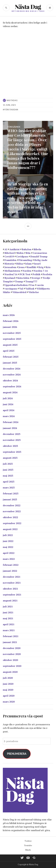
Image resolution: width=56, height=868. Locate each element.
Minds (28, 850)
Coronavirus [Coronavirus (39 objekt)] (40, 253)
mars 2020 (9, 702)
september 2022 (12, 523)
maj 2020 (8, 690)
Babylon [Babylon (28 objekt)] (27, 249)
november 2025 (12, 333)
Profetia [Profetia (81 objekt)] (47, 274)
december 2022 (12, 505)
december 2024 (12, 369)
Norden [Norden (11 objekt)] (27, 271)
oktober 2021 (10, 589)
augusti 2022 (10, 529)
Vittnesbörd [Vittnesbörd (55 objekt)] (19, 292)
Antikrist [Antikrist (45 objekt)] (14, 249)
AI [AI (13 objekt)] (6, 249)
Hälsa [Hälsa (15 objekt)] (19, 264)
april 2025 (9, 351)
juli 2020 (8, 678)
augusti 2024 (10, 392)
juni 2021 (8, 612)
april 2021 (9, 624)
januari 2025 (10, 363)
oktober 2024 (10, 380)
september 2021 (12, 595)
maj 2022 (8, 547)
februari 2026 (11, 321)
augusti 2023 (10, 458)
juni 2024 (8, 404)
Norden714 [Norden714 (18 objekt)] (11, 274)
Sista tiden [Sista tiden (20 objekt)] (23, 278)
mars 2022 (9, 559)
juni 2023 (8, 470)
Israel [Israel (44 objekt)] (37, 264)
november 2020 (12, 654)
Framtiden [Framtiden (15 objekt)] (10, 260)
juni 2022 (8, 541)
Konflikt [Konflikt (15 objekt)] (32, 267)
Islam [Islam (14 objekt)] (28, 264)
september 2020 (12, 666)
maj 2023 (8, 476)
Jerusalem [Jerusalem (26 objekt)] (10, 267)
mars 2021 (9, 630)
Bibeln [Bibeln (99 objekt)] (37, 249)
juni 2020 (8, 684)
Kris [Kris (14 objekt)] (48, 267)
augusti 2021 (10, 601)
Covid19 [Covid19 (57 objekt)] (9, 256)
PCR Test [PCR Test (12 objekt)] (25, 274)
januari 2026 (10, 327)
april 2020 (9, 696)
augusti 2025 (10, 345)
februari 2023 (11, 493)
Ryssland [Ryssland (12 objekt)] (10, 278)
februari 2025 (11, 357)
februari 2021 (11, 636)
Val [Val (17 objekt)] (21, 289)
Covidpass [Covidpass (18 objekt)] (22, 256)
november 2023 (12, 440)
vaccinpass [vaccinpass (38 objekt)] (11, 289)
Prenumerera (17, 754)
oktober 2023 (10, 446)
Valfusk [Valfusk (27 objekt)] (30, 289)
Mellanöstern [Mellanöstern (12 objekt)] (12, 271)
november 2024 (12, 375)
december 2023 (12, 434)
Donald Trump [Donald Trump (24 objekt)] (39, 256)
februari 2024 (11, 422)
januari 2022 (10, 571)
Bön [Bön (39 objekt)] (28, 253)
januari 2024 (10, 428)
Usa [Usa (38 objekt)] (32, 285)
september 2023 (12, 452)
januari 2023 (10, 499)
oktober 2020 (10, 660)
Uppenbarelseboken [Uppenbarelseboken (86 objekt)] (16, 285)
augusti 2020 (10, 672)
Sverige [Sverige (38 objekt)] (36, 278)
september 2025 (12, 339)
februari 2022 (11, 565)
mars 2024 (9, 416)
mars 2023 (9, 488)
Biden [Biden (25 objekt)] (20, 253)
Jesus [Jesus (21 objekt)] (22, 267)
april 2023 (9, 482)
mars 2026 (9, 315)
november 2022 (12, 511)
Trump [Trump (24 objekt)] (19, 281)
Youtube (28, 845)
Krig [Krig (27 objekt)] (41, 267)
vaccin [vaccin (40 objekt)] (40, 285)
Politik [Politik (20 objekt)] (36, 274)
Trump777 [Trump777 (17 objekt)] (31, 281)
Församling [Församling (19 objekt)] (25, 260)
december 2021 (12, 577)
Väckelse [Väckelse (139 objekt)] (34, 292)
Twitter (28, 841)
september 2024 (12, 386)
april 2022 (9, 553)
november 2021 (12, 583)
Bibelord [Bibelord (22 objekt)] (10, 253)
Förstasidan (11, 110)
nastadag (12, 100)
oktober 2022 (10, 517)
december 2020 (12, 648)
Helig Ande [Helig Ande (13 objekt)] (41, 260)
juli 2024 (8, 398)
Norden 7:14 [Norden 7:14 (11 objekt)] (41, 271)
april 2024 (9, 410)
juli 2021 (8, 606)
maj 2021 (8, 618)
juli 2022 (8, 535)
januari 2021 (10, 642)
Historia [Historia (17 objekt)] (9, 264)
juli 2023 (8, 464)
